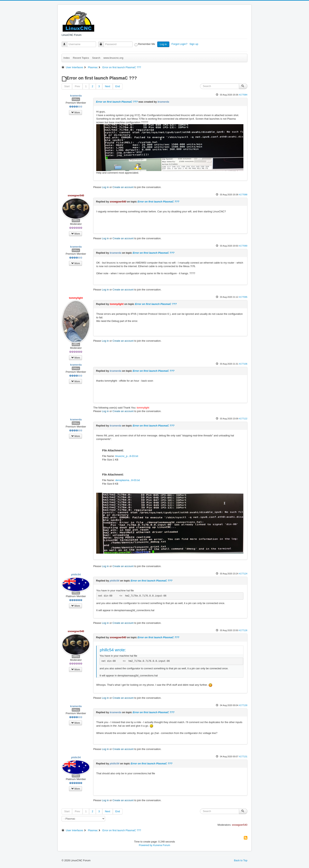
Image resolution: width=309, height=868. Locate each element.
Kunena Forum (162, 845)
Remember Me (147, 44)
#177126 (243, 630)
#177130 (243, 705)
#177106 (243, 364)
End (118, 86)
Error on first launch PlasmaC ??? (117, 102)
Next (108, 86)
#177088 (243, 195)
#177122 (243, 419)
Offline (76, 99)
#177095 (243, 297)
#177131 (243, 756)
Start (67, 86)
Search (96, 58)
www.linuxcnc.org (113, 58)
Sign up (194, 44)
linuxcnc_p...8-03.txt (127, 456)
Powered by (146, 845)
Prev (77, 86)
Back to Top (241, 860)
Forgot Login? (180, 44)
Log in (163, 44)
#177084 (243, 95)
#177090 (243, 246)
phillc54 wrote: (113, 650)
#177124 (243, 574)
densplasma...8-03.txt (127, 480)
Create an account (123, 187)
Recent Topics (81, 58)
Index (67, 58)
